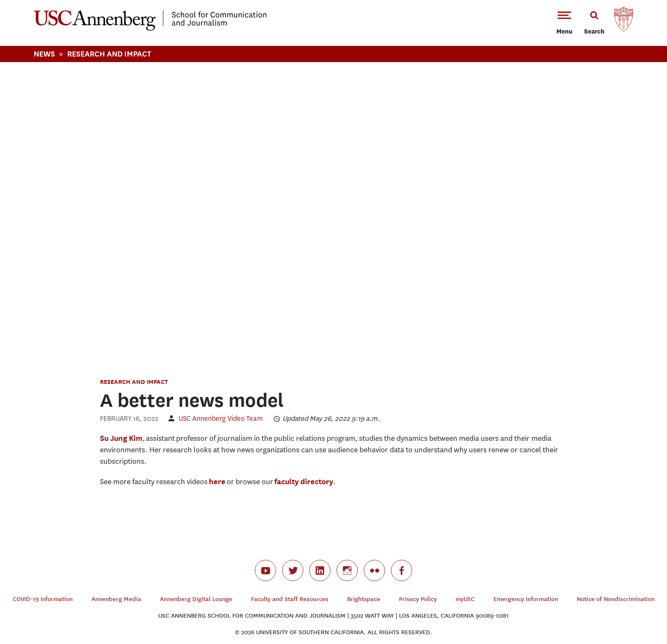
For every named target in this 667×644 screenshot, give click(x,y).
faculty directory (304, 481)
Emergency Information (526, 599)
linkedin (320, 570)
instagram (347, 570)
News (44, 54)
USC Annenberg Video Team (221, 418)
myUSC (465, 599)
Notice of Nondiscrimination (616, 599)
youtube (265, 570)
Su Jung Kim (121, 438)
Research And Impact (109, 54)
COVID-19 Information (43, 599)
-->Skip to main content (41, 0)
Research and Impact (134, 382)
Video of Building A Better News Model (333, 213)
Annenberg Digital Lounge (196, 599)
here (217, 481)
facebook (402, 570)
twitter (293, 570)
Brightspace (364, 599)
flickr (374, 570)
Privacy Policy (418, 599)
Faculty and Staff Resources (290, 599)
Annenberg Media (116, 599)
